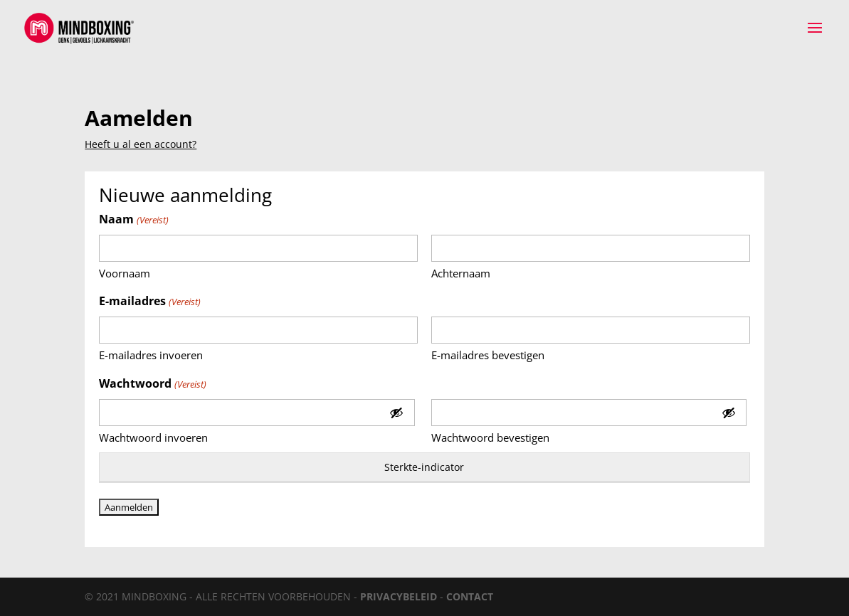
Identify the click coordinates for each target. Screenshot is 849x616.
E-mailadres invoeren (151, 355)
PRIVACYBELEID (399, 596)
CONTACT (470, 596)
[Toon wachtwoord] (396, 413)
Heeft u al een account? (141, 144)
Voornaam (125, 273)
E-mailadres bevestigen (488, 355)
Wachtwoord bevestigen (490, 437)
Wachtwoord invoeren (153, 437)
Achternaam (461, 273)
